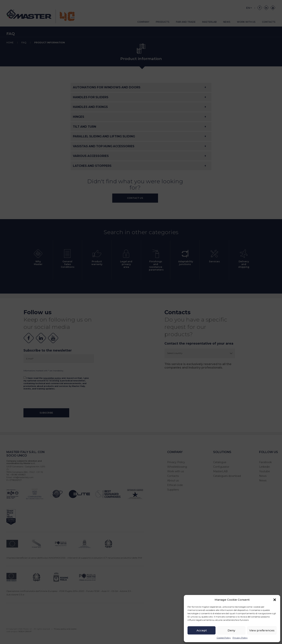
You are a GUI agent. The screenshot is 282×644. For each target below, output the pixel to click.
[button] (275, 600)
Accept (202, 630)
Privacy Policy (240, 638)
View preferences (262, 630)
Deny (231, 630)
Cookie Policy (224, 638)
